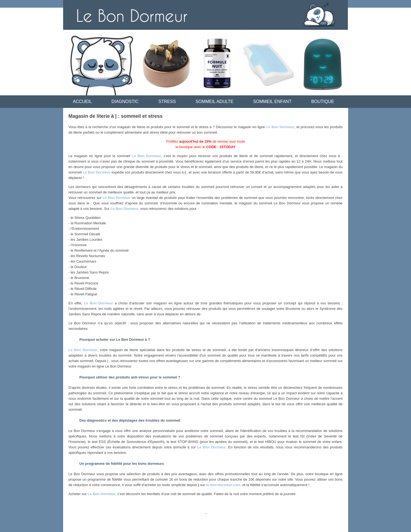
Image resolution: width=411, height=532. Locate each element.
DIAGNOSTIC (125, 102)
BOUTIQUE (323, 102)
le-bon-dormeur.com (223, 485)
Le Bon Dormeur (280, 127)
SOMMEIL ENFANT (272, 102)
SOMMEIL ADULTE (214, 102)
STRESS (167, 102)
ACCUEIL (82, 102)
